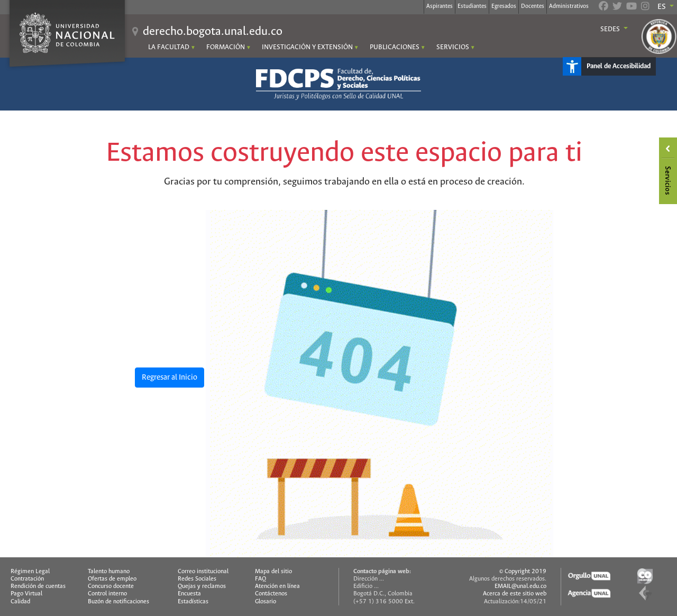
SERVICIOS (453, 47)
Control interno (107, 594)
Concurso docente (111, 586)
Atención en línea (277, 586)
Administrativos (569, 6)
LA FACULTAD (169, 47)
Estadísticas (193, 602)
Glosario (266, 602)
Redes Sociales (197, 579)
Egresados (504, 6)
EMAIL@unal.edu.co (520, 586)
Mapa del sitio (273, 572)
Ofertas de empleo (112, 579)
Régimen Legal (30, 572)
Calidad (20, 602)
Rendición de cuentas (38, 586)
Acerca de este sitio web (515, 594)
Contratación (27, 579)
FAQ (260, 579)
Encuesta (189, 594)
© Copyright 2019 (523, 572)
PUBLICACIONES (395, 47)
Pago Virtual (26, 594)
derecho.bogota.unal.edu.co (213, 32)
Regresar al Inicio (170, 378)
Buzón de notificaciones (118, 602)
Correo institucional (203, 572)
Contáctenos (271, 594)
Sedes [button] (611, 30)
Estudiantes (472, 6)
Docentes (533, 6)
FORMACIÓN (226, 47)
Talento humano (109, 572)
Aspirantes (440, 6)
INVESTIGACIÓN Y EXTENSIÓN (307, 47)
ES (662, 7)
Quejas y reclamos (202, 586)
